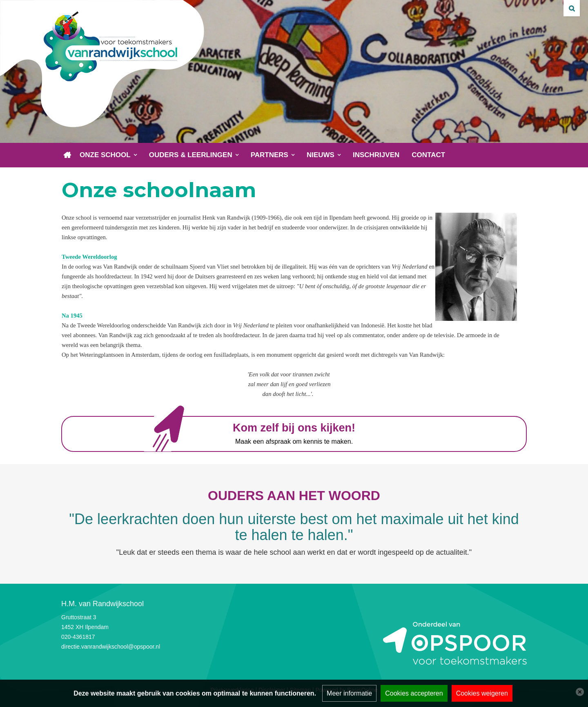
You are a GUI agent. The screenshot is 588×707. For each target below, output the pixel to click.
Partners (269, 155)
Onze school (105, 155)
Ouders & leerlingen (191, 155)
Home (67, 155)
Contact (428, 155)
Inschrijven (376, 155)
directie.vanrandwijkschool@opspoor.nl (111, 647)
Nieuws (321, 155)
